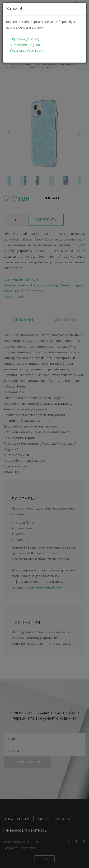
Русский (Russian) (26, 39)
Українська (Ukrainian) (26, 50)
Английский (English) (25, 45)
